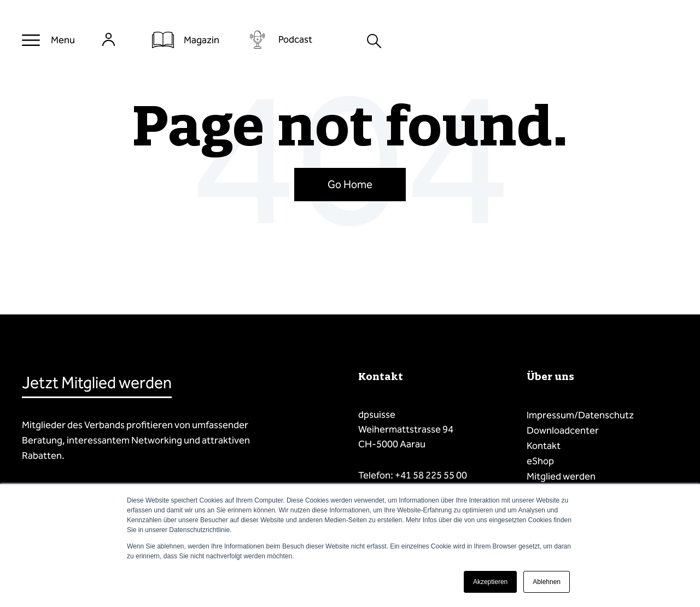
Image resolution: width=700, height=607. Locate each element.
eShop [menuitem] (540, 461)
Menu (63, 40)
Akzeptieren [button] (490, 582)
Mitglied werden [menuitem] (561, 476)
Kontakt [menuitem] (544, 446)
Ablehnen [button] (547, 582)
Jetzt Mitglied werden (97, 383)
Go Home (350, 184)
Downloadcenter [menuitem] (563, 430)
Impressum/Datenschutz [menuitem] (580, 415)
